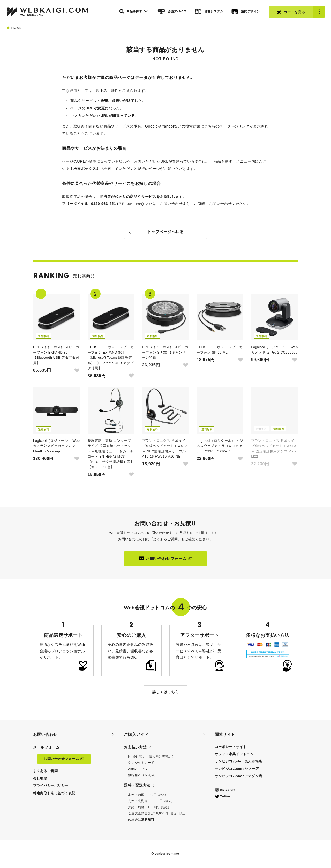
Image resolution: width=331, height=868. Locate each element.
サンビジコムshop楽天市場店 (239, 761)
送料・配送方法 (137, 785)
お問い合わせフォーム (165, 558)
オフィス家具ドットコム (234, 754)
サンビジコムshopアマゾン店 (239, 776)
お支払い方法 (135, 747)
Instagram (225, 790)
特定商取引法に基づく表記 (54, 793)
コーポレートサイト (231, 747)
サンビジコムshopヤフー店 (237, 769)
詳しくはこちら (165, 692)
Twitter (223, 796)
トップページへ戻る (165, 232)
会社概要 (40, 778)
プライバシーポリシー (51, 786)
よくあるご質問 (165, 539)
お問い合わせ (171, 204)
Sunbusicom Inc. (167, 854)
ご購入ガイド (136, 734)
